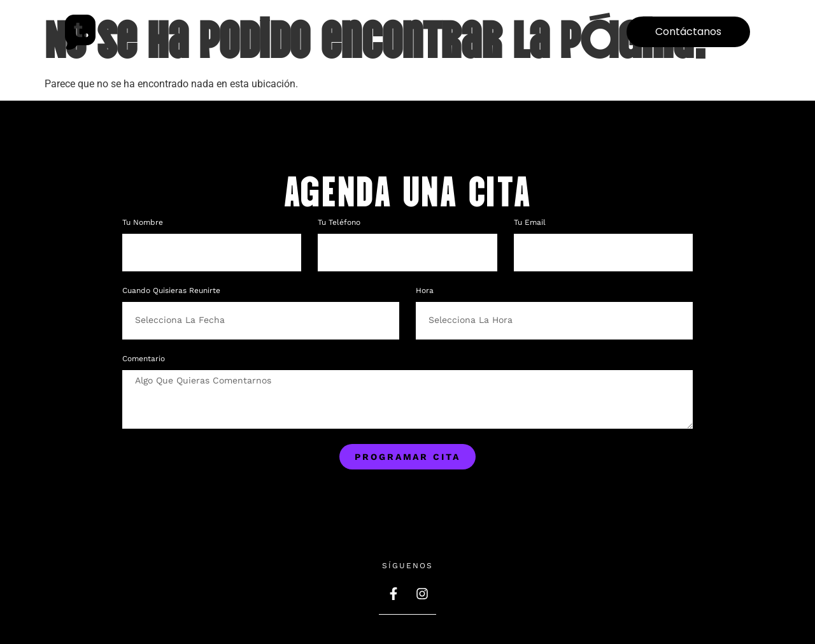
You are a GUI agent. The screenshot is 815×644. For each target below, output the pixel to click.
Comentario (144, 359)
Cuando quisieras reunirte (171, 291)
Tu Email (531, 223)
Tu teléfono (340, 223)
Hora (425, 291)
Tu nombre (144, 223)
